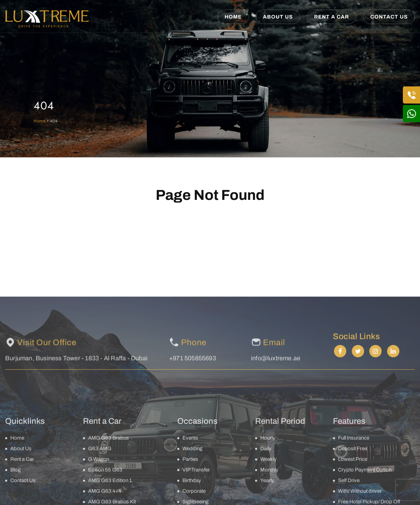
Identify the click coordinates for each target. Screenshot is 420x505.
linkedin (395, 433)
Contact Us (389, 17)
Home (233, 17)
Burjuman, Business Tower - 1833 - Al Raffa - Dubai (76, 448)
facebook (342, 433)
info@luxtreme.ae (276, 448)
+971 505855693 (193, 448)
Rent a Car (332, 17)
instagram (377, 433)
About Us (278, 17)
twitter (359, 433)
